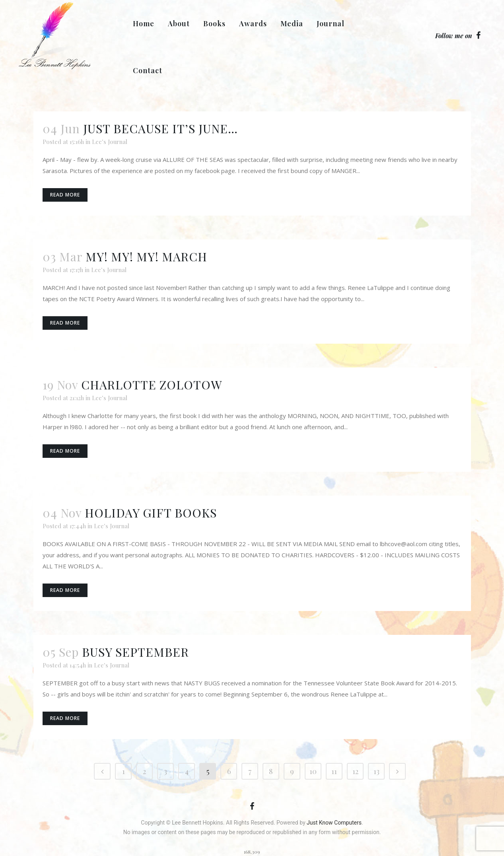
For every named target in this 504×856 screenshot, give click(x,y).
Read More (65, 195)
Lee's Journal (110, 142)
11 (334, 771)
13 (377, 771)
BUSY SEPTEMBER (135, 652)
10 (313, 771)
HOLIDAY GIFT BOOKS (151, 513)
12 (355, 771)
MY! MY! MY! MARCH (146, 257)
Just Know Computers (334, 823)
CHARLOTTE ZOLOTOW (152, 385)
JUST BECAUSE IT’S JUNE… (161, 128)
